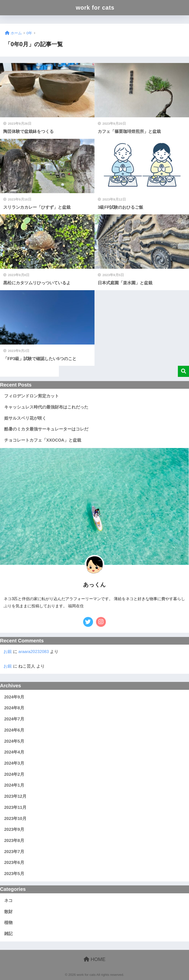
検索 (183, 371)
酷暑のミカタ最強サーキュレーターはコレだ (46, 429)
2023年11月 (15, 807)
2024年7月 (14, 719)
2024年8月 (14, 708)
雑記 (8, 934)
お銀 (8, 652)
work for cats (95, 8)
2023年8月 (14, 841)
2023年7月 (14, 852)
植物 (8, 923)
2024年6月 (14, 730)
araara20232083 (34, 652)
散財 (8, 912)
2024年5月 (14, 741)
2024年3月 (14, 763)
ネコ (8, 901)
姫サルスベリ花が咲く (25, 418)
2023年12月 (15, 796)
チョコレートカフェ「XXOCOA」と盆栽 (43, 440)
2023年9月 (14, 829)
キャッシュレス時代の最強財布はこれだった (46, 407)
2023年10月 (15, 819)
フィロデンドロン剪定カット (32, 396)
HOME (95, 959)
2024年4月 (14, 752)
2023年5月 (14, 874)
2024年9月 (14, 697)
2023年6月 (14, 863)
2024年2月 (14, 774)
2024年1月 (14, 785)
